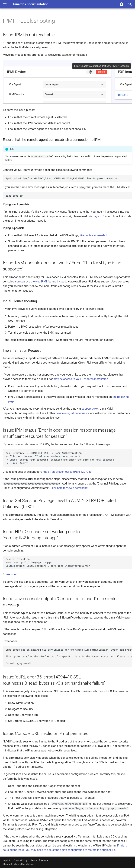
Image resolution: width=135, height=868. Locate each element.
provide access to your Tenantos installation (81, 379)
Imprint (6, 860)
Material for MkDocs (24, 864)
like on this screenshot (93, 235)
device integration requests (72, 413)
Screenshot (10, 574)
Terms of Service (39, 860)
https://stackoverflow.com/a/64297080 (67, 472)
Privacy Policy (20, 860)
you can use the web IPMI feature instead (41, 281)
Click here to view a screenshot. (70, 488)
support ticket (90, 409)
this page (93, 216)
